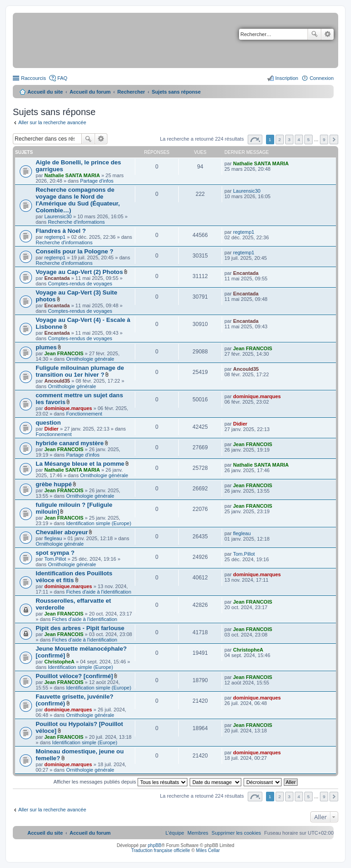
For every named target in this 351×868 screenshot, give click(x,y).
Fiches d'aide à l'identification (99, 592)
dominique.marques (68, 408)
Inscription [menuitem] (287, 78)
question (48, 423)
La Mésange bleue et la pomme (80, 464)
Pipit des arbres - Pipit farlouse (80, 628)
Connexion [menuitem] (322, 78)
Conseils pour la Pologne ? (74, 251)
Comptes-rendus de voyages (80, 284)
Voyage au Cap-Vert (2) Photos (79, 272)
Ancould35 (57, 381)
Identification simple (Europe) (99, 523)
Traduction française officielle (161, 850)
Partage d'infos (97, 181)
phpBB (154, 845)
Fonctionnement (84, 414)
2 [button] (280, 139)
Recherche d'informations (76, 222)
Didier (51, 429)
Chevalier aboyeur (62, 532)
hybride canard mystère (70, 443)
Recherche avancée (327, 34)
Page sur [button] (255, 139)
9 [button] (324, 139)
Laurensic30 (58, 216)
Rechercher (314, 34)
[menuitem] (236, 833)
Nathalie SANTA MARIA (72, 175)
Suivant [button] (334, 139)
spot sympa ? (55, 553)
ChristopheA (59, 662)
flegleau (53, 538)
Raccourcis (33, 78)
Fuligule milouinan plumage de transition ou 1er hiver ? (80, 371)
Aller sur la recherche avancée (52, 122)
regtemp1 (55, 237)
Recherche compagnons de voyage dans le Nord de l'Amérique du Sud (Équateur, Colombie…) (78, 200)
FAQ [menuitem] (62, 78)
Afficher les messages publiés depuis (120, 782)
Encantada (57, 278)
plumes (46, 347)
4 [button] (299, 139)
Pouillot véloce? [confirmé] (74, 676)
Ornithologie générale (90, 359)
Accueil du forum (90, 92)
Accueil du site (45, 92)
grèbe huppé (54, 484)
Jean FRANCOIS (64, 353)
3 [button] (289, 139)
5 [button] (308, 139)
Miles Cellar (208, 850)
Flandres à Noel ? (61, 231)
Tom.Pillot (55, 559)
